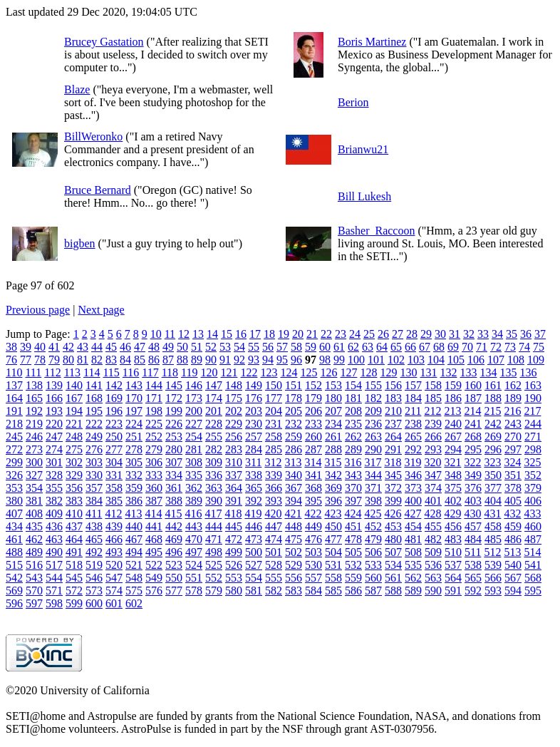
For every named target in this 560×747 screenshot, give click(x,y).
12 (184, 334)
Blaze (77, 89)
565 (473, 578)
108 (516, 360)
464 (74, 539)
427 (413, 514)
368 (313, 488)
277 (114, 449)
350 (493, 475)
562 (413, 578)
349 (473, 475)
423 (333, 514)
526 (234, 565)
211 (413, 411)
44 (97, 347)
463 (54, 539)
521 (134, 565)
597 (34, 603)
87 (168, 360)
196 (114, 411)
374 (433, 488)
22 (326, 334)
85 (140, 360)
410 (74, 514)
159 (453, 385)
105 (456, 360)
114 (92, 372)
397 (353, 501)
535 (413, 565)
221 (74, 424)
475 (294, 539)
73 (510, 347)
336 (214, 475)
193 (54, 411)
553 (234, 578)
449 (313, 526)
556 (294, 578)
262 (353, 437)
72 (496, 347)
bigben (80, 243)
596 (14, 603)
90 (211, 360)
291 (393, 449)
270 (513, 437)
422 (313, 514)
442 (174, 526)
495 (154, 552)
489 (34, 552)
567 (513, 578)
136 (528, 372)
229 (234, 424)
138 (34, 385)
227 (194, 424)
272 (14, 449)
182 (373, 398)
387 (154, 501)
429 (452, 514)
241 (473, 424)
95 (282, 360)
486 (513, 539)
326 (14, 475)
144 (154, 385)
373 (413, 488)
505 (353, 552)
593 (493, 591)
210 (393, 411)
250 (114, 437)
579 (214, 591)
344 (373, 475)
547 (114, 578)
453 (393, 526)
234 (333, 424)
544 (54, 578)
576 (154, 591)
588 (393, 591)
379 (533, 488)
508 (413, 552)
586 (353, 591)
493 (114, 552)
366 (274, 488)
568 (533, 578)
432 (512, 514)
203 (254, 411)
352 (533, 475)
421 (293, 514)
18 (269, 334)
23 (341, 334)
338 (254, 475)
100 (356, 360)
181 (353, 398)
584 (313, 591)
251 (134, 437)
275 (74, 449)
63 (368, 347)
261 (333, 437)
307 (174, 462)
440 (134, 526)
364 (234, 488)
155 (373, 385)
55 (254, 347)
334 (174, 475)
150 (274, 385)
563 (433, 578)
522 (154, 565)
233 (313, 424)
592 (473, 591)
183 (393, 398)
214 (472, 411)
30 (440, 334)
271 (533, 437)
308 (194, 462)
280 (174, 449)
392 (254, 501)
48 (154, 347)
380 (14, 501)
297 (513, 449)
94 (268, 360)
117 (150, 372)
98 (325, 360)
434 (14, 526)
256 (234, 437)
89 (197, 360)
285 (274, 449)
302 (74, 462)
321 (452, 462)
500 (254, 552)
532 (353, 565)
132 (448, 372)
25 (369, 334)
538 (473, 565)
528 (274, 565)
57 (282, 347)
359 (134, 488)
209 (373, 411)
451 (353, 526)
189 (513, 398)
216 (512, 411)
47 (140, 347)
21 (312, 334)
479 (373, 539)
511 (473, 552)
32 (469, 334)
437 (74, 526)
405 (513, 501)
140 (74, 385)
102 (396, 360)
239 (433, 424)
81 (83, 360)
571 (54, 591)
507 (393, 552)
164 (14, 398)
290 (373, 449)
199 (174, 411)
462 (34, 539)
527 (254, 565)
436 (54, 526)
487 (533, 539)
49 (168, 347)
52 (211, 347)
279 (154, 449)
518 (74, 565)
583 (294, 591)
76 (11, 360)
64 (382, 347)
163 (533, 385)
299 (14, 462)
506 (373, 552)
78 (40, 360)
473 (254, 539)
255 (214, 437)
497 (194, 552)
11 (170, 334)
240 (453, 424)
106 (476, 360)
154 (353, 385)
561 (393, 578)
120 (209, 372)
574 (114, 591)
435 (34, 526)
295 (473, 449)
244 (533, 424)
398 (373, 501)
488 (14, 552)
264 (393, 437)
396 (333, 501)
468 (154, 539)
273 (34, 449)
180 (333, 398)
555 (274, 578)
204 (274, 411)
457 (473, 526)
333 (154, 475)
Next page (101, 310)
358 (114, 488)
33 (483, 334)
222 (94, 424)
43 (83, 347)
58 (296, 347)
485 (493, 539)
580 (234, 591)
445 (234, 526)
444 (214, 526)
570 (34, 591)
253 (174, 437)
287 (313, 449)
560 (373, 578)
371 (373, 488)
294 (453, 449)
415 (173, 514)
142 (114, 385)
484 (473, 539)
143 (134, 385)
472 (234, 539)
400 (413, 501)
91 (225, 360)
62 (353, 347)
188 (493, 398)
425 (373, 514)
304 (114, 462)
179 (313, 398)
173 (194, 398)
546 (94, 578)
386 (134, 501)
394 (294, 501)
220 (54, 424)
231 (274, 424)
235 (353, 424)
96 (296, 360)
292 (413, 449)
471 (214, 539)
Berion (353, 102)
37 (540, 334)
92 (239, 360)
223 (114, 424)
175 (234, 398)
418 (233, 514)
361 (174, 488)
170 (134, 398)
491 (74, 552)
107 (496, 360)
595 (533, 591)
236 (373, 424)
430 (472, 514)
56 (268, 347)
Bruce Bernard (98, 190)
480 (393, 539)
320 (432, 462)
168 (94, 398)
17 (255, 334)
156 (393, 385)
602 (134, 603)
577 (174, 591)
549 (154, 578)
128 (368, 372)
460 (533, 526)
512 (492, 552)
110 (14, 372)
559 (353, 578)
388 (174, 501)
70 (467, 347)
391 (234, 501)
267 (453, 437)
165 (34, 398)
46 (125, 347)
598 (54, 603)
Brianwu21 (363, 149)
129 (388, 372)
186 (453, 398)
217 (532, 411)
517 (54, 565)
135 (508, 372)
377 (493, 488)
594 (513, 591)
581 (254, 591)
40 (40, 347)
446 (254, 526)
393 (274, 501)
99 (339, 360)
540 (513, 565)
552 (214, 578)
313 (293, 462)
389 (194, 501)
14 (212, 334)
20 (298, 334)
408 (34, 514)
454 (413, 526)
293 (433, 449)
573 (94, 591)
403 (473, 501)
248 (74, 437)
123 (269, 372)
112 (52, 372)
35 (512, 334)
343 (353, 475)
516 (34, 565)
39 (26, 347)
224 (134, 424)
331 (114, 475)
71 (482, 347)
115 (111, 372)
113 (72, 372)
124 (289, 372)
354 (34, 488)
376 (473, 488)
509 (433, 552)
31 (455, 334)
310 (234, 462)
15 (227, 334)
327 (34, 475)
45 (111, 347)
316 (353, 462)
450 (333, 526)
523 (174, 565)
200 (194, 411)
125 (308, 372)
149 (254, 385)
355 (54, 488)
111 (33, 372)
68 (439, 347)
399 (393, 501)
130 (408, 372)
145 (174, 385)
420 (273, 514)
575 (134, 591)
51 (197, 347)
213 (452, 411)
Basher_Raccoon (376, 231)
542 (14, 578)
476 (313, 539)
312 (273, 462)
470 (194, 539)
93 (254, 360)
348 (453, 475)
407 (14, 514)
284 (254, 449)
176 (254, 398)
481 (413, 539)
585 (333, 591)
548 (134, 578)
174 (214, 398)
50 (182, 347)
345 (393, 475)
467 (134, 539)
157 (413, 385)
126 (328, 372)
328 (54, 475)
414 (153, 514)
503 (313, 552)
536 (433, 565)
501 (274, 552)
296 (493, 449)
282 (214, 449)
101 (376, 360)
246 (34, 437)
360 (154, 488)
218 (14, 424)
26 (383, 334)
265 (413, 437)
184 (413, 398)
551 (194, 578)
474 (274, 539)
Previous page (38, 310)
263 (373, 437)
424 (353, 514)
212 (432, 411)
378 (513, 488)
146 (194, 385)
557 (313, 578)
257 (254, 437)
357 (94, 488)
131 (428, 372)
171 (154, 398)
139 (54, 385)
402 (453, 501)
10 (156, 334)
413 (133, 514)
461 (14, 539)
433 (532, 514)
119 (189, 372)
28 (412, 334)
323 (492, 462)
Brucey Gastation (104, 42)
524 (194, 565)
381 (34, 501)
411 (94, 514)
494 (134, 552)
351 (513, 475)
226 (174, 424)
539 (493, 565)
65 (396, 347)
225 (154, 424)
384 (94, 501)
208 (353, 411)
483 (453, 539)
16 (241, 334)
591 (453, 591)
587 (373, 591)
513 (512, 552)
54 (239, 347)
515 (14, 565)
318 (393, 462)
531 (333, 565)
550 (174, 578)
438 (94, 526)
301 (54, 462)
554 (254, 578)
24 (355, 334)
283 (234, 449)
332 (134, 475)
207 (333, 411)
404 (493, 501)
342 (333, 475)
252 (154, 437)
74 (524, 347)
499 (234, 552)
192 (34, 411)
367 (294, 488)
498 (214, 552)
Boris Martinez (372, 42)
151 (294, 385)
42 (68, 347)
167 (74, 398)
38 (11, 347)
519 (94, 565)
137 (14, 385)
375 (453, 488)
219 (34, 424)
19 (284, 334)
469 (174, 539)
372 (393, 488)
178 (294, 398)
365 (254, 488)
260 (313, 437)
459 (513, 526)
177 (274, 398)
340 (294, 475)
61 (339, 347)
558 (333, 578)
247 (54, 437)
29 (426, 334)
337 (234, 475)
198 (154, 411)
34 (497, 334)
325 (532, 462)
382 (54, 501)
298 (533, 449)
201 (214, 411)
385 (114, 501)
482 (433, 539)
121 (229, 372)
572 (74, 591)
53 (225, 347)
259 (294, 437)
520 (114, 565)
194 (74, 411)
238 (413, 424)
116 (131, 372)
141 (94, 385)
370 (353, 488)
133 (468, 372)
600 (94, 603)
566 (493, 578)
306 (154, 462)
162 (513, 385)
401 (433, 501)
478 (353, 539)
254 (194, 437)
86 (154, 360)
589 (413, 591)
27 (398, 334)
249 (94, 437)
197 (134, 411)
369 (333, 488)
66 (410, 347)
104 (436, 360)
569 (14, 591)
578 (194, 591)
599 (74, 603)
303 (94, 462)
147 (214, 385)
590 (433, 591)
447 (274, 526)
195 (94, 411)
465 (94, 539)
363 (214, 488)
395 (313, 501)
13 (198, 334)
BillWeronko (93, 136)
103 (416, 360)
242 (493, 424)
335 (194, 475)
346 (413, 475)
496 (174, 552)
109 (536, 360)
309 (214, 462)
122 (249, 372)
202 (234, 411)
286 (294, 449)
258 (274, 437)
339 (274, 475)
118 (170, 372)
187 (473, 398)
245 (14, 437)
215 (492, 411)
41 (54, 347)
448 (294, 526)
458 (493, 526)
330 (94, 475)
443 (194, 526)
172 (174, 398)
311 (253, 462)
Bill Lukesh (364, 196)
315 (333, 462)
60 (325, 347)
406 (533, 501)
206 (313, 411)
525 (214, 565)
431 (492, 514)
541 (533, 565)
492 (94, 552)
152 (313, 385)
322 (472, 462)
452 (373, 526)
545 (74, 578)
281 (194, 449)
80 (68, 360)
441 (154, 526)
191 (14, 411)
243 (513, 424)
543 (34, 578)
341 (313, 475)
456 (453, 526)
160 (473, 385)
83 (111, 360)
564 (453, 578)
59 (311, 347)
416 (193, 514)
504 (333, 552)
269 (493, 437)
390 (214, 501)
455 (433, 526)
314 (313, 462)
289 (353, 449)
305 (134, 462)
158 (433, 385)
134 (488, 372)
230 (254, 424)
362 (194, 488)
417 (213, 514)
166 (54, 398)
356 (74, 488)
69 (453, 347)
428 (432, 514)
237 (393, 424)
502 (294, 552)
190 (533, 398)
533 (373, 565)
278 (134, 449)
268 (473, 437)
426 (393, 514)
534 (393, 565)
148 (234, 385)
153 (333, 385)
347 (433, 475)
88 (182, 360)
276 (94, 449)
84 (125, 360)
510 (453, 552)
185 (433, 398)
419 (253, 514)
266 (433, 437)
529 (294, 565)
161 (493, 385)
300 (34, 462)
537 (453, 565)
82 (97, 360)
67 (425, 347)
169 (114, 398)
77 (26, 360)
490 (54, 552)
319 (413, 462)
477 (333, 539)
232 (294, 424)
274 (54, 449)
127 (348, 372)
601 (114, 603)
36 (526, 334)
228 (214, 424)
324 (512, 462)
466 (114, 539)
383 (74, 501)
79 (54, 360)
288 (333, 449)
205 (294, 411)
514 (532, 552)
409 (54, 514)
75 (539, 347)
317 (373, 462)
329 (74, 475)
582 (274, 591)
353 (14, 488)
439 (114, 526)
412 (113, 514)
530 (313, 565)
